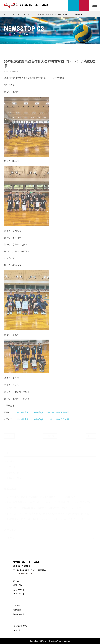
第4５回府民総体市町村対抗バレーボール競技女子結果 (43, 421)
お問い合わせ (84, 5)
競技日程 (17, 610)
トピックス (17, 14)
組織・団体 (18, 585)
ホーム (7, 14)
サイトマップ (19, 594)
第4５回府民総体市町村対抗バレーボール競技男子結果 (43, 415)
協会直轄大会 (19, 614)
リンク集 (17, 630)
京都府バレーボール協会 (26, 5)
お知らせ (27, 14)
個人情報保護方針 (21, 626)
